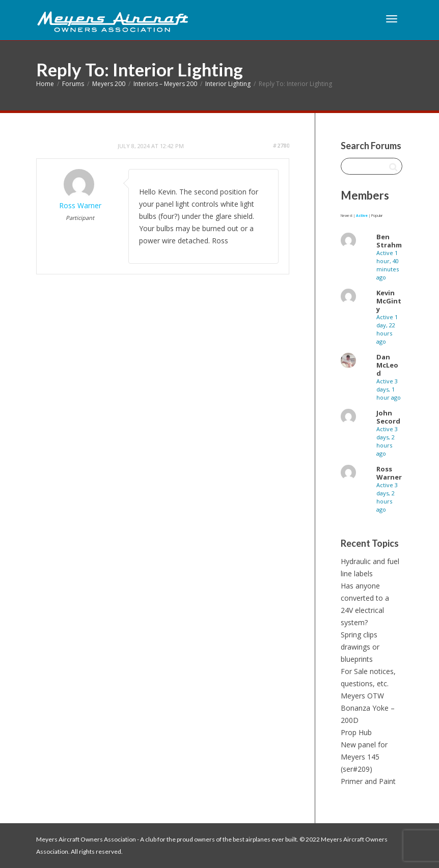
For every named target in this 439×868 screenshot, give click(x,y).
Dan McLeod (387, 365)
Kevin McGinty (389, 301)
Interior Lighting (228, 84)
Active (362, 216)
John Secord (388, 417)
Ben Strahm (389, 241)
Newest (347, 216)
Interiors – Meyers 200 (165, 84)
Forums (73, 84)
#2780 (281, 145)
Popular (377, 216)
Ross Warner (389, 473)
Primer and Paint (368, 781)
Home (45, 84)
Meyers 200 (109, 84)
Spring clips (359, 635)
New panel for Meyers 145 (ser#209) (364, 757)
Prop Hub (356, 732)
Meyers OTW (362, 696)
